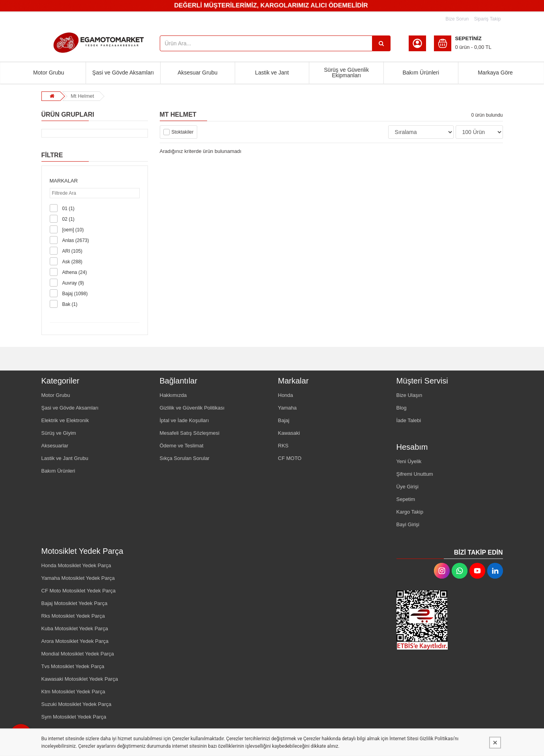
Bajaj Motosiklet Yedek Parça (75, 603)
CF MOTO (290, 458)
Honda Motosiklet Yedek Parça (76, 565)
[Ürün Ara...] (381, 43)
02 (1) (68, 219)
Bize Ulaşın (409, 395)
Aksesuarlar (55, 446)
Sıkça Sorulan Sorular (185, 458)
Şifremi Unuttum (415, 474)
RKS (283, 446)
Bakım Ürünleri (421, 73)
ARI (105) (72, 251)
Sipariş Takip (488, 19)
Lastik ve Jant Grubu (65, 458)
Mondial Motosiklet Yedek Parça (78, 654)
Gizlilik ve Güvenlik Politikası (192, 408)
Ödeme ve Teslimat (182, 446)
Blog (402, 408)
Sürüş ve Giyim (59, 433)
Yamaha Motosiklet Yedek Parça (78, 578)
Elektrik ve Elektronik (65, 420)
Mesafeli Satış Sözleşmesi (190, 433)
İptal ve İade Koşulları (184, 420)
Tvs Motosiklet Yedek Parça (73, 666)
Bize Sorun (457, 19)
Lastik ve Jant (272, 73)
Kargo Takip (410, 512)
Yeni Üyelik (409, 461)
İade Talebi (409, 420)
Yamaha (287, 408)
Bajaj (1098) (75, 294)
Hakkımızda (173, 395)
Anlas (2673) (76, 240)
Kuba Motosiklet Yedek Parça (75, 628)
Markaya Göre (495, 73)
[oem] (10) (73, 230)
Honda (286, 395)
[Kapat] (495, 743)
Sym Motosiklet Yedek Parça (74, 717)
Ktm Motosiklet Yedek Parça (73, 692)
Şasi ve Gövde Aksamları (123, 73)
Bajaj (284, 420)
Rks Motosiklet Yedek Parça (73, 616)
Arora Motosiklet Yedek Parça (75, 641)
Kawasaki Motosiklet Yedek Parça (80, 679)
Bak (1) (70, 304)
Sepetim (406, 499)
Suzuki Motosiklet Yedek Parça (77, 704)
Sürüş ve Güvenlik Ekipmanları (346, 73)
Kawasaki (289, 433)
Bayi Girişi (408, 524)
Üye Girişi (408, 487)
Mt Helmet (82, 96)
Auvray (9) (73, 283)
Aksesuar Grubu (197, 73)
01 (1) (68, 209)
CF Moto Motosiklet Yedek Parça (79, 591)
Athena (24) (75, 272)
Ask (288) (72, 262)
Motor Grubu (49, 73)
